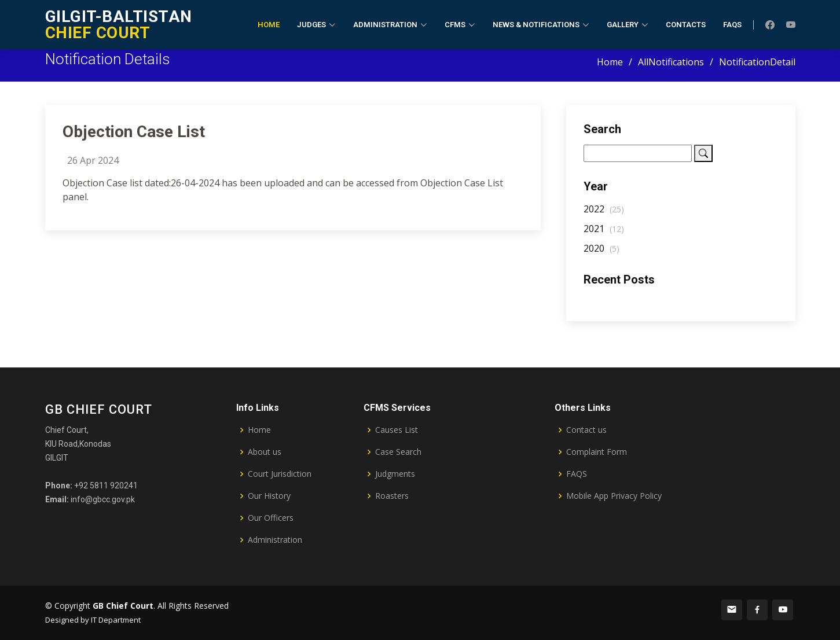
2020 (601, 256)
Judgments (395, 474)
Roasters (392, 496)
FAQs (732, 25)
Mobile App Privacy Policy (614, 496)
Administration (275, 540)
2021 (604, 236)
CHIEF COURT (119, 25)
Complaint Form (597, 452)
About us (265, 452)
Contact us (586, 430)
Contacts (686, 25)
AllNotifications (671, 62)
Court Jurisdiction (280, 474)
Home (269, 25)
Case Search (398, 452)
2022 (604, 216)
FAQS (577, 474)
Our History (269, 496)
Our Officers (271, 518)
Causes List (397, 430)
